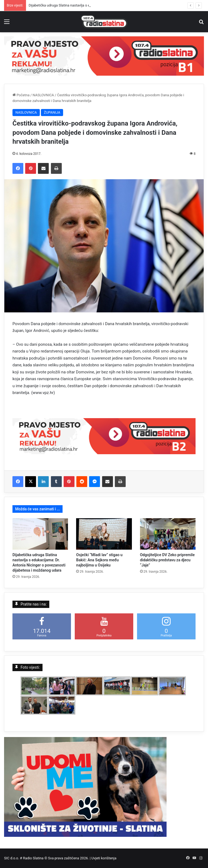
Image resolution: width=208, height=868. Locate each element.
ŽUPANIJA (52, 112)
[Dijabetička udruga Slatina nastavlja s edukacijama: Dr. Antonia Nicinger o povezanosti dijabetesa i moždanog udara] (40, 534)
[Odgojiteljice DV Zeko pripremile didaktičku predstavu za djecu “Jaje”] (168, 534)
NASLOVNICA (43, 95)
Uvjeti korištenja (104, 858)
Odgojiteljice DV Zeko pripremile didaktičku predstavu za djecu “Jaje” (167, 560)
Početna (21, 95)
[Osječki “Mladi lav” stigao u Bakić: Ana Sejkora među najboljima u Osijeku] (104, 534)
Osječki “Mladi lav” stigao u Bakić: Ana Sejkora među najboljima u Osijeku (99, 560)
